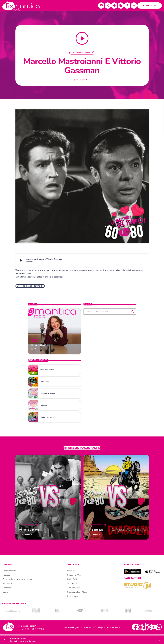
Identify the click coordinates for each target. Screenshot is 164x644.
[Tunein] (114, 6)
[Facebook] (127, 6)
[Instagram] (121, 6)
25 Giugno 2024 (82, 80)
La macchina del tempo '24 (82, 53)
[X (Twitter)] (108, 6)
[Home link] (21, 6)
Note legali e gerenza (73, 628)
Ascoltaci (150, 6)
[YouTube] (101, 6)
